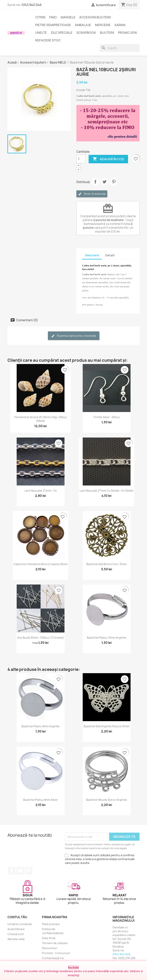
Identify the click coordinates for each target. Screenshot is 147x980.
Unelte (41, 33)
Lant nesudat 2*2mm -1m (41, 491)
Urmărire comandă (20, 924)
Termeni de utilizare (55, 943)
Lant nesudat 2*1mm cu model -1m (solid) (107, 491)
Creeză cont (16, 934)
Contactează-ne (53, 958)
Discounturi (50, 948)
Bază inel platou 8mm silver (41, 800)
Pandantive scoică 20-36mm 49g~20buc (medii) (41, 419)
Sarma (120, 25)
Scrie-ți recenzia (92, 194)
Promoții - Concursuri (56, 953)
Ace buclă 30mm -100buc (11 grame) (41, 638)
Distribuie (95, 182)
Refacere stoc (48, 40)
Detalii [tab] (110, 255)
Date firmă (49, 938)
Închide (74, 967)
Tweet (105, 182)
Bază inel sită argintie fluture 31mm (107, 726)
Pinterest (114, 182)
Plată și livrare (51, 924)
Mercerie (103, 25)
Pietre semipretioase (53, 25)
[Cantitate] (81, 159)
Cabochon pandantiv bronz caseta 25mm (40, 564)
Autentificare (16, 929)
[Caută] (120, 48)
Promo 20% (127, 33)
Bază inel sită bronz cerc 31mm (107, 564)
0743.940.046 (32, 5)
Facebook (12, 871)
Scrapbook (86, 33)
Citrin (40, 17)
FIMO (53, 17)
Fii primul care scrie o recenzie (74, 336)
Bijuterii (107, 33)
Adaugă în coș (108, 159)
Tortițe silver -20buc (107, 417)
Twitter (20, 871)
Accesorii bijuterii (95, 17)
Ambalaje (83, 25)
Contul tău (17, 917)
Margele (68, 17)
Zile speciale (62, 33)
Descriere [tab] (92, 255)
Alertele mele (16, 939)
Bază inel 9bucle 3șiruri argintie (107, 800)
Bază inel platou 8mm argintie (40, 726)
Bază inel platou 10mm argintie (107, 638)
